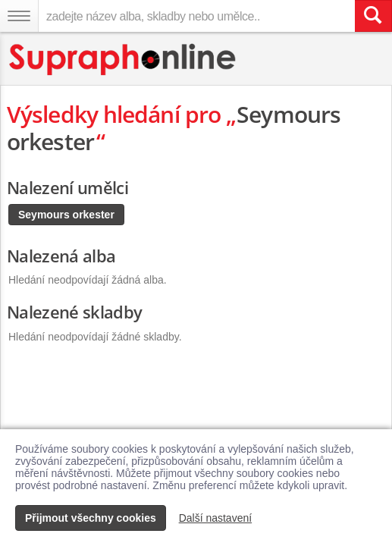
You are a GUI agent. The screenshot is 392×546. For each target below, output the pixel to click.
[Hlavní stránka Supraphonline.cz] (123, 60)
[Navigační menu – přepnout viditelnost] (19, 16)
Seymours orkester (66, 215)
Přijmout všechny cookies (91, 518)
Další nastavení (216, 518)
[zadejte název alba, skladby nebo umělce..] (196, 16)
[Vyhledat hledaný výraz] (373, 16)
